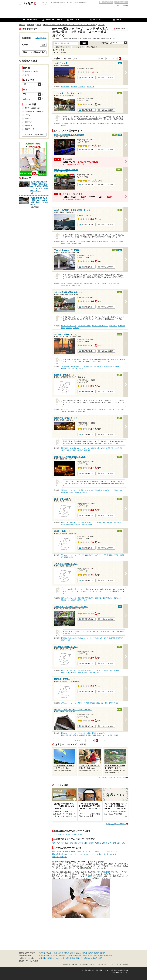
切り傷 (106, 854)
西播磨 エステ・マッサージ (69, 490)
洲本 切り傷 (82, 87)
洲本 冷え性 (90, 87)
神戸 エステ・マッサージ (69, 409)
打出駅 (85, 600)
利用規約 (118, 970)
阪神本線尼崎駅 (77, 244)
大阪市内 (79, 958)
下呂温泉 (69, 956)
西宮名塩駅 (120, 638)
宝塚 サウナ (114, 242)
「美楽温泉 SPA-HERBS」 (94, 876)
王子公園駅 (64, 557)
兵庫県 (61, 953)
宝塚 (67, 843)
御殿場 (72, 958)
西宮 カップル (81, 366)
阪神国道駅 (121, 124)
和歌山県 (61, 834)
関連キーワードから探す (29, 961)
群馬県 (67, 953)
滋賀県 (68, 834)
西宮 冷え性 (83, 124)
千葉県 (55, 953)
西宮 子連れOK (98, 366)
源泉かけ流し (31, 129)
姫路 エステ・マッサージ (69, 326)
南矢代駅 (72, 286)
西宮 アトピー (74, 124)
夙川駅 (79, 600)
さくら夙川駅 (72, 600)
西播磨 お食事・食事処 (86, 490)
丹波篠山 (98, 843)
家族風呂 (29, 126)
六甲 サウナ (99, 555)
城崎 (119, 843)
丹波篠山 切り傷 (107, 284)
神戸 (58, 843)
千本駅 (63, 328)
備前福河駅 (84, 492)
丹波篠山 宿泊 (78, 284)
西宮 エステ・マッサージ (96, 124)
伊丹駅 (63, 525)
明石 (76, 843)
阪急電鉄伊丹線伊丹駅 (73, 525)
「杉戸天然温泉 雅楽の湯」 (106, 872)
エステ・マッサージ (91, 854)
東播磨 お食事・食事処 (98, 448)
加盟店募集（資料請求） (71, 965)
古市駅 (78, 286)
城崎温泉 (62, 956)
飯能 (67, 958)
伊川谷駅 (121, 409)
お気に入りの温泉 (106, 2)
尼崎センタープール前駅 (68, 673)
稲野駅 (90, 525)
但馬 (123, 843)
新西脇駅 (80, 450)
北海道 (85, 953)
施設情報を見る (87, 78)
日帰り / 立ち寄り (32, 71)
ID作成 (125, 6)
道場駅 (63, 640)
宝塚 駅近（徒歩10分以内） (100, 242)
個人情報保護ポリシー (89, 970)
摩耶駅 (122, 555)
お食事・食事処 (62, 851)
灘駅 (106, 703)
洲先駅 (117, 366)
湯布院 (100, 956)
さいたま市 (60, 958)
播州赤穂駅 (64, 492)
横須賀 (50, 958)
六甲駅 (116, 555)
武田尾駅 (112, 638)
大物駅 (63, 244)
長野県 (91, 953)
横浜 (40, 958)
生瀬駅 (68, 640)
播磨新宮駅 (122, 326)
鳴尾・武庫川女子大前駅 (75, 368)
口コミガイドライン (103, 965)
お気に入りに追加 (107, 78)
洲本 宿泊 (74, 87)
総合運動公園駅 (81, 411)
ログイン (118, 6)
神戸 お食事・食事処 (84, 409)
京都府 (74, 834)
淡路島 (105, 843)
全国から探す (41, 38)
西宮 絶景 (89, 366)
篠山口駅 (116, 284)
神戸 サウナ (113, 409)
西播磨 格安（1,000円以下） (103, 490)
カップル (114, 851)
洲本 (110, 843)
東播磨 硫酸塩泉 (66, 448)
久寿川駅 (113, 124)
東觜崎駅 (69, 328)
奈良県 (80, 834)
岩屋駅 (116, 703)
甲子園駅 (64, 126)
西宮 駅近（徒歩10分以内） (104, 598)
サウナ (79, 851)
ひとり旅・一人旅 (76, 854)
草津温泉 (42, 956)
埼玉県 (49, 953)
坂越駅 (77, 492)
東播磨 (81, 843)
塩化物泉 (113, 854)
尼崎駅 (121, 242)
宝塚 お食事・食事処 (84, 242)
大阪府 (55, 834)
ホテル (107, 851)
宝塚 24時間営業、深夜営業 (69, 735)
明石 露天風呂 (91, 703)
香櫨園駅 (64, 600)
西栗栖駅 (76, 328)
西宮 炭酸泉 (64, 124)
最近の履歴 (121, 2)
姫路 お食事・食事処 (84, 326)
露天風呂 (72, 851)
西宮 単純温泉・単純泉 (68, 366)
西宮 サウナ (117, 598)
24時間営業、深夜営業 (34, 112)
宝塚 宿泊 (64, 638)
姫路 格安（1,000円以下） (100, 326)
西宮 (71, 843)
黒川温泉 (93, 956)
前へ (102, 59)
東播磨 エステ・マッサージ (81, 448)
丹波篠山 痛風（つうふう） (92, 284)
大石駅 (71, 557)
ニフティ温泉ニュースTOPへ (116, 824)
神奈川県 (42, 953)
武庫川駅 (117, 670)
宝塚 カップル (72, 638)
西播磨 (91, 843)
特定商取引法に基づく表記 (105, 970)
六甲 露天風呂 (108, 555)
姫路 (86, 843)
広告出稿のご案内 (88, 965)
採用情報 (125, 970)
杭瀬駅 (68, 244)
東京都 (73, 953)
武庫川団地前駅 (109, 366)
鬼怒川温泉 (108, 956)
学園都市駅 (71, 411)
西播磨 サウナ (118, 490)
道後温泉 (86, 956)
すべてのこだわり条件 (34, 135)
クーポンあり (78, 47)
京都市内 (87, 958)
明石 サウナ (81, 703)
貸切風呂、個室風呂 (59, 857)
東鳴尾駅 (64, 368)
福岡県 (103, 953)
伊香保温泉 (78, 956)
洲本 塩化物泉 (65, 87)
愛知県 (97, 953)
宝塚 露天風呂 (108, 670)
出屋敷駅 (82, 735)
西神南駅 (64, 411)
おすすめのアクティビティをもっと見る (112, 777)
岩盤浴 (28, 119)
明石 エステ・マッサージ (69, 703)
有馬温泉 (54, 956)
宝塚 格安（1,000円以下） (86, 523)
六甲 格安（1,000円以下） (86, 555)
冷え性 (85, 851)
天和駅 (71, 492)
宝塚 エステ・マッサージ (69, 242)
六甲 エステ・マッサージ (69, 555)
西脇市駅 (87, 450)
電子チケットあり (62, 47)
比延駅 (63, 450)
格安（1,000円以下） (96, 851)
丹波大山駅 (64, 286)
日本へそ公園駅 (71, 450)
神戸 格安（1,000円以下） (100, 409)
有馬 (54, 843)
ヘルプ (114, 965)
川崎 (45, 958)
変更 (43, 45)
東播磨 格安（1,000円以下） (115, 448)
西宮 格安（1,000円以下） (86, 598)
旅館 (101, 854)
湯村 (114, 843)
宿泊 (54, 851)
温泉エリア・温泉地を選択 (34, 52)
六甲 (63, 843)
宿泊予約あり (92, 47)
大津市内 (94, 958)
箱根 (48, 956)
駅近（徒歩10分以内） (60, 854)
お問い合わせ (123, 965)
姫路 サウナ (113, 326)
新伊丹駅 (84, 525)
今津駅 (107, 124)
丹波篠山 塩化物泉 (67, 284)
